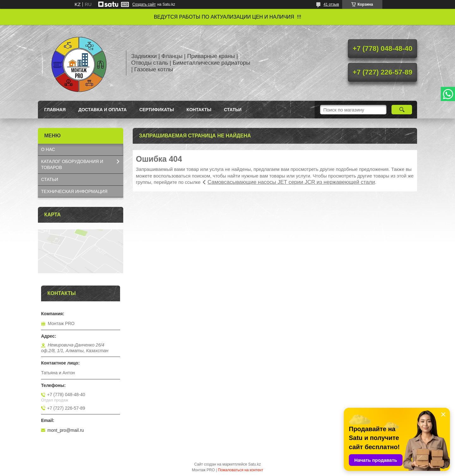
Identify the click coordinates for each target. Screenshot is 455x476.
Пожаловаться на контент (241, 470)
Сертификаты (157, 110)
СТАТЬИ (50, 179)
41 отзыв (331, 4)
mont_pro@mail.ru (66, 430)
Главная (55, 110)
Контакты (199, 110)
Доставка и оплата (103, 110)
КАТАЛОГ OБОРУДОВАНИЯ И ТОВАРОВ (72, 164)
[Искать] (402, 110)
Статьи (233, 110)
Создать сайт (144, 4)
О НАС (48, 149)
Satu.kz (254, 464)
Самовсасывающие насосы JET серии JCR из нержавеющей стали (291, 182)
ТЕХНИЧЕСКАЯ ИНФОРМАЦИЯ (74, 191)
